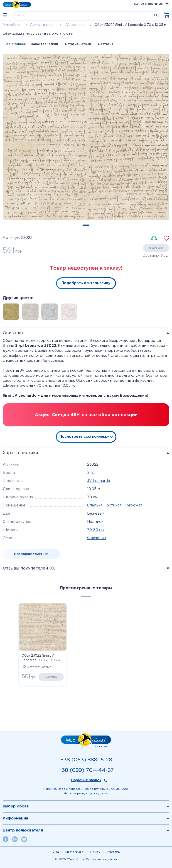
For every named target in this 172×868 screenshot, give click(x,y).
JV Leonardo (99, 481)
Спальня (95, 505)
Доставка (106, 44)
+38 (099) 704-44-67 (86, 770)
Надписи (95, 522)
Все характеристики (31, 554)
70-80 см (95, 530)
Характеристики (45, 44)
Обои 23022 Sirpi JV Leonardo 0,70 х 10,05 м (41, 658)
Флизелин (97, 538)
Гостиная (113, 505)
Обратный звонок (86, 780)
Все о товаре (15, 44)
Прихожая (133, 505)
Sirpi (91, 473)
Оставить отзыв (78, 44)
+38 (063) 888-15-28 (148, 4)
